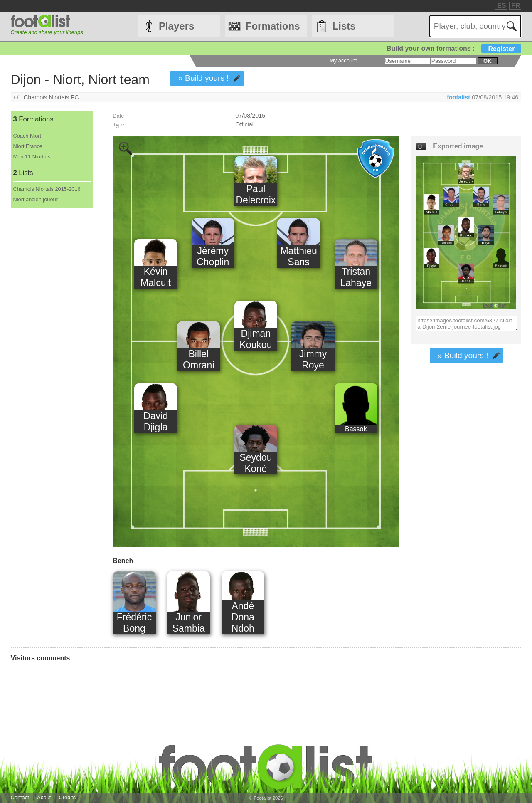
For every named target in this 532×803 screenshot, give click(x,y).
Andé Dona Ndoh (243, 617)
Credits (68, 797)
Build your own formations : (454, 48)
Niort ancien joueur (36, 199)
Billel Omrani (199, 359)
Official (244, 124)
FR (516, 6)
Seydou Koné (256, 463)
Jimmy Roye (313, 359)
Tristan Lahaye (356, 277)
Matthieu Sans (298, 256)
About (44, 797)
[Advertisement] (52, 346)
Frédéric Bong (134, 623)
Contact (20, 797)
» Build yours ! (204, 78)
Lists (344, 26)
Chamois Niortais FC (51, 97)
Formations (273, 26)
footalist (458, 97)
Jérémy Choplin (213, 256)
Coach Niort (27, 136)
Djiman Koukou (256, 339)
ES (501, 6)
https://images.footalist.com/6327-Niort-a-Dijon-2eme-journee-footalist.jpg (467, 324)
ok (487, 61)
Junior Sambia (189, 623)
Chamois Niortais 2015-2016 (47, 189)
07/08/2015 (250, 116)
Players (176, 26)
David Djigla (156, 421)
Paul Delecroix (256, 194)
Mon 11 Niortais (32, 157)
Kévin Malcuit (156, 277)
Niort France (28, 146)
